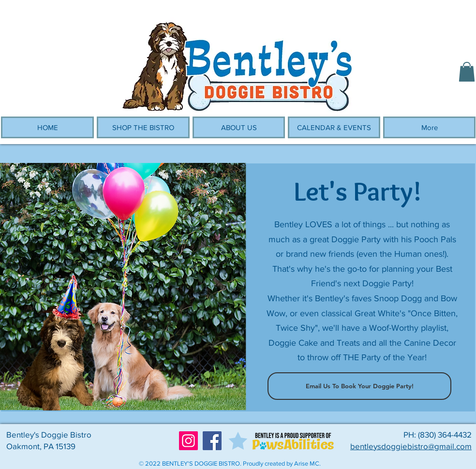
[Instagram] (188, 441)
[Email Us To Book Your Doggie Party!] (359, 386)
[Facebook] (212, 441)
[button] (467, 72)
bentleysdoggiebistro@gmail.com (411, 446)
